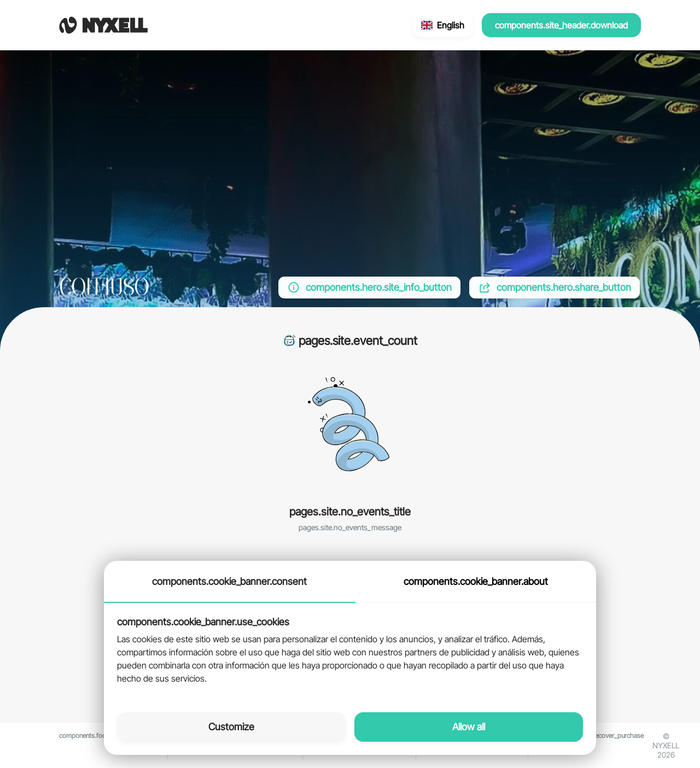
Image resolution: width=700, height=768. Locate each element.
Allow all (469, 727)
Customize (231, 727)
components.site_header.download (561, 25)
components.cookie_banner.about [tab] (476, 581)
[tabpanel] (350, 651)
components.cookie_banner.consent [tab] (229, 581)
